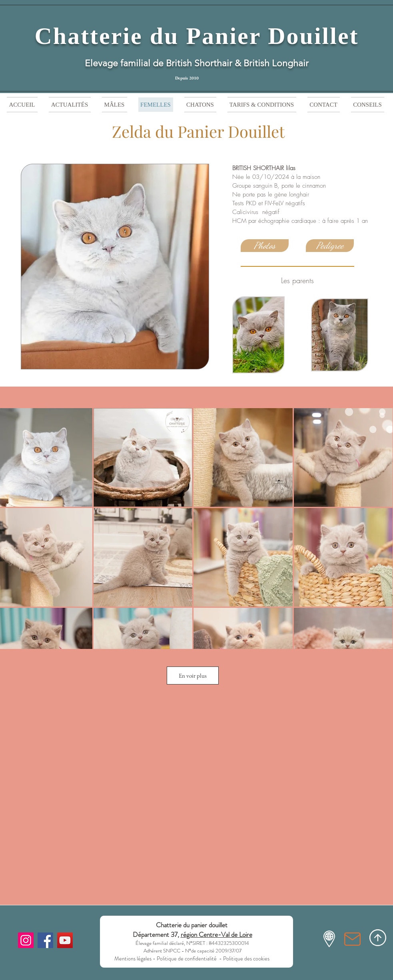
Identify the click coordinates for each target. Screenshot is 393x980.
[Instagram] (26, 940)
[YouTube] (65, 940)
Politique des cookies (247, 958)
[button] (200, 105)
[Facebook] (45, 940)
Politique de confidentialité (187, 958)
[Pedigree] (330, 246)
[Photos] (265, 246)
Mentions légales (133, 958)
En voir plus (193, 675)
